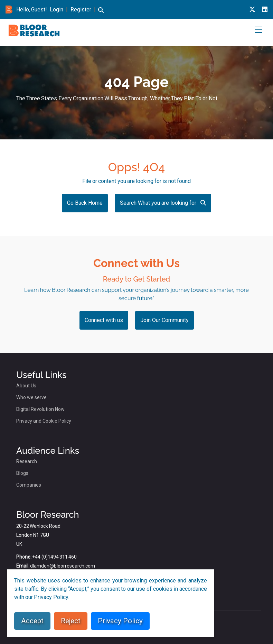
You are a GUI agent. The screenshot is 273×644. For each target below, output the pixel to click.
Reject (71, 621)
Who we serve (31, 397)
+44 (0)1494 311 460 (54, 557)
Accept (32, 621)
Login (57, 10)
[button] (101, 13)
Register (81, 10)
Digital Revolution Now (40, 409)
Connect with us (104, 320)
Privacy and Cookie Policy (44, 421)
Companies (29, 485)
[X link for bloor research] (252, 10)
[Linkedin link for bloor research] (265, 10)
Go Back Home (85, 203)
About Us (26, 386)
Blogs (22, 473)
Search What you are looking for (163, 203)
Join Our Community (164, 320)
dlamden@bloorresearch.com (63, 566)
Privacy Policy (120, 621)
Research (27, 461)
